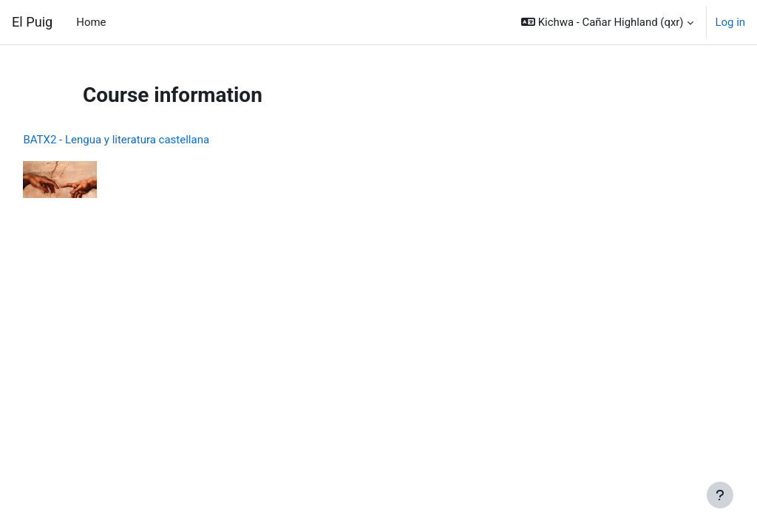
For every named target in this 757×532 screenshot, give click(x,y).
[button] (607, 22)
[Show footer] (720, 495)
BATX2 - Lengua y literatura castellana (149, 140)
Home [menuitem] (91, 22)
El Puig (32, 22)
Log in (730, 22)
